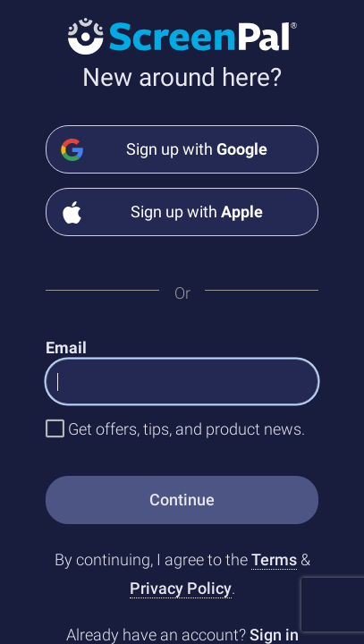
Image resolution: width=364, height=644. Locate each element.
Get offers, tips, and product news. (186, 429)
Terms (274, 559)
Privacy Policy (181, 588)
